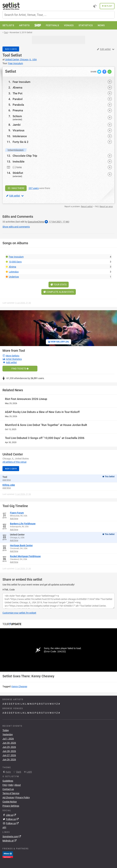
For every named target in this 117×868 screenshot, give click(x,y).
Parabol (18, 99)
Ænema (17, 88)
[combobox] (58, 15)
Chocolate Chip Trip (25, 156)
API (4, 827)
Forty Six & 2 (21, 142)
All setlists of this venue (14, 462)
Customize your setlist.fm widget (19, 613)
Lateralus (14, 272)
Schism (17, 116)
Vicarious (19, 130)
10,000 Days (15, 262)
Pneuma (18, 110)
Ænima (12, 267)
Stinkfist (18, 173)
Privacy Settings (11, 806)
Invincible (19, 162)
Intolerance (20, 136)
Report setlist (87, 207)
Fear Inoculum (22, 82)
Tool (6, 55)
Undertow (14, 277)
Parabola (18, 105)
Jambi (17, 125)
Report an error (106, 207)
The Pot (18, 93)
